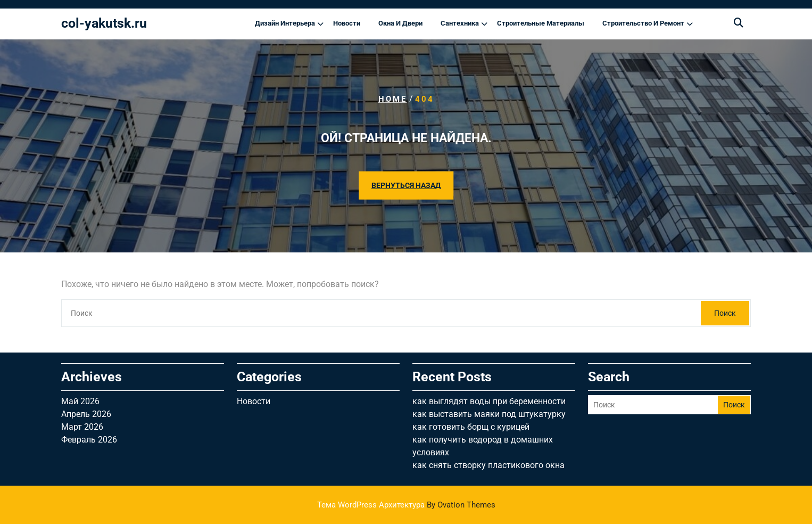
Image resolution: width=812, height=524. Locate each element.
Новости (347, 23)
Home (393, 99)
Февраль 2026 (89, 440)
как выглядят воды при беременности (489, 401)
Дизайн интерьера (285, 23)
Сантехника (460, 23)
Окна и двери (400, 23)
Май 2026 (80, 401)
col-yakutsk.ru (104, 23)
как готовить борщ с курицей (471, 427)
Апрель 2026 (86, 414)
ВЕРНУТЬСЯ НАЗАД (406, 185)
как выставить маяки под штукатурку (489, 414)
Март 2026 (82, 427)
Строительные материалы (541, 23)
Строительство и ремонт (643, 23)
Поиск (725, 313)
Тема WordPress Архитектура (406, 505)
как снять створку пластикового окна (488, 465)
